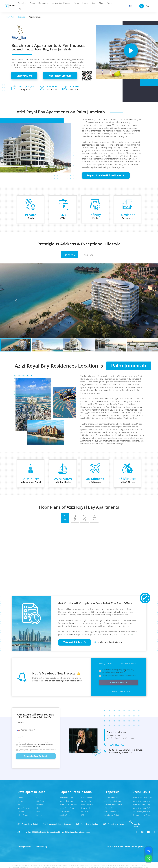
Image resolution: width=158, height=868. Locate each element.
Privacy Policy (125, 671)
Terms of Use (120, 672)
